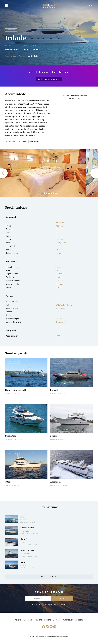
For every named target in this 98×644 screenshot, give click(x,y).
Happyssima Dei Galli (16, 390)
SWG (23, 516)
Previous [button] (4, 173)
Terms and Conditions (42, 620)
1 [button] (42, 193)
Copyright (57, 620)
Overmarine (24, 533)
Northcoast (54, 440)
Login (90, 6)
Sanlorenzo (24, 545)
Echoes (54, 436)
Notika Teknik (12, 50)
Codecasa (8, 394)
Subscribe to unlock (50, 79)
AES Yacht (23, 556)
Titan (8, 482)
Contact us (79, 620)
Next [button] (94, 173)
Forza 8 (54, 390)
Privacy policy (67, 620)
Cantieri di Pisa (55, 486)
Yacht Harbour (50, 6)
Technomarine (27, 528)
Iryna (23, 562)
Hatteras (8, 486)
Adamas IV (56, 482)
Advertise (19, 620)
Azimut (23, 522)
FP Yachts (53, 394)
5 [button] (51, 193)
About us (28, 620)
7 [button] (56, 193)
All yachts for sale (49, 577)
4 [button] (49, 193)
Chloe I (24, 539)
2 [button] (44, 193)
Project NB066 (27, 550)
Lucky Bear (11, 436)
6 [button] (54, 193)
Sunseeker (8, 440)
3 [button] (47, 193)
